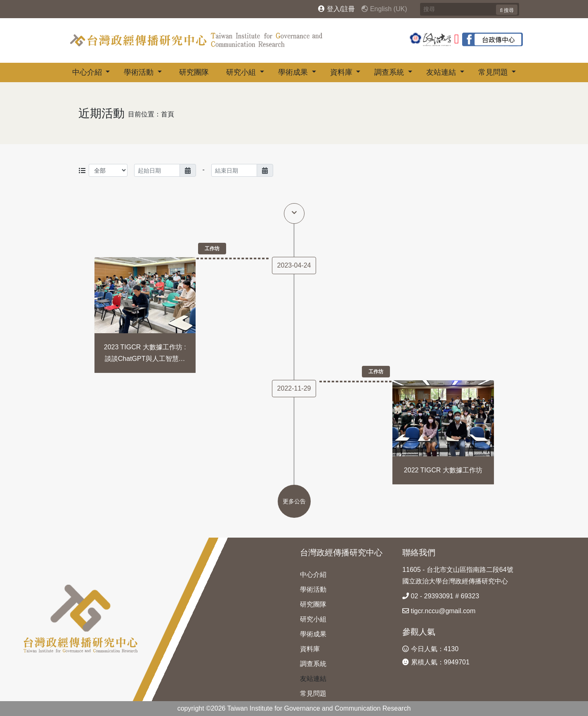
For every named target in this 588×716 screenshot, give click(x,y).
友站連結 (442, 72)
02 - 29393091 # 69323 (441, 596)
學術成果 (294, 72)
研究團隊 (194, 72)
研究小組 (242, 72)
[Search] (470, 9)
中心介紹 (88, 72)
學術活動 (140, 72)
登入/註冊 (337, 9)
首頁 (168, 114)
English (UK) (384, 9)
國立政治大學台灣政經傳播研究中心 (455, 581)
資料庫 (342, 72)
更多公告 (294, 501)
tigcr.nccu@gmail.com (439, 611)
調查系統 (390, 72)
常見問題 (494, 72)
